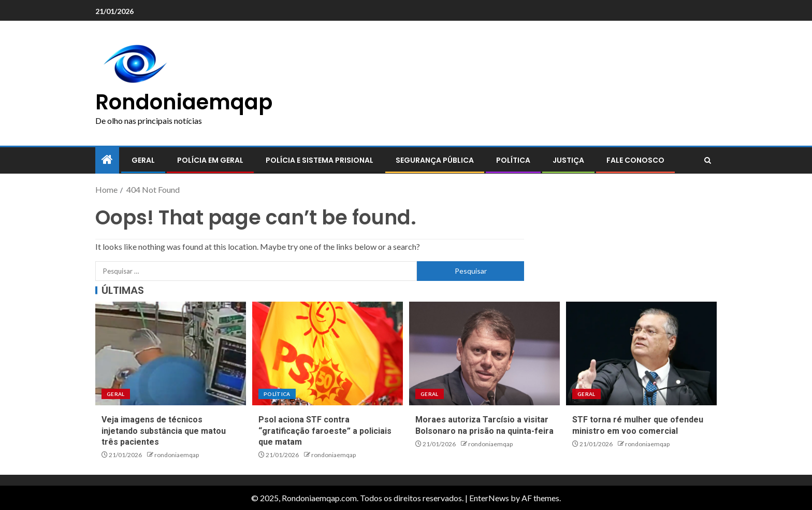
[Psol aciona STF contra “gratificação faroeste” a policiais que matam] (328, 353)
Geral (143, 160)
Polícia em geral (210, 160)
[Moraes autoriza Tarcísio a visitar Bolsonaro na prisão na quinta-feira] (484, 353)
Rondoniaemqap (184, 102)
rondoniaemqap (177, 455)
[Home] (107, 160)
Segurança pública (435, 160)
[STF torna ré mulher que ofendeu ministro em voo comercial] (641, 353)
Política (513, 160)
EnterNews (489, 498)
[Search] (708, 161)
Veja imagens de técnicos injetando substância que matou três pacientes (164, 431)
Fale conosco (635, 160)
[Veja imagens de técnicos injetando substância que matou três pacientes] (171, 353)
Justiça (568, 160)
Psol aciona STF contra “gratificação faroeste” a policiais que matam (325, 431)
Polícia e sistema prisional (320, 160)
